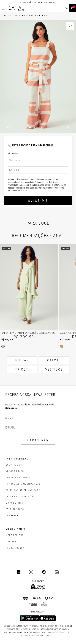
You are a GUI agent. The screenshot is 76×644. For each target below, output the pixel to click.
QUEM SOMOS (14, 465)
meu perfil (13, 542)
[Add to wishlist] (70, 26)
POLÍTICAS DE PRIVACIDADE (23, 490)
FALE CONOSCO (15, 509)
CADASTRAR (38, 440)
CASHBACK (12, 516)
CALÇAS (54, 360)
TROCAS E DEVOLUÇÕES (20, 497)
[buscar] (67, 8)
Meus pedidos (15, 535)
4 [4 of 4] (46, 128)
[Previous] (9, 128)
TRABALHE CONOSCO (18, 477)
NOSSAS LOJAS (15, 471)
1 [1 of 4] (30, 128)
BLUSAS (22, 360)
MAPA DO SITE (14, 503)
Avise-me (38, 201)
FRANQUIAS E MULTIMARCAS (23, 484)
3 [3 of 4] (41, 128)
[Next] (67, 128)
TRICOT (22, 369)
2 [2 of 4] (35, 128)
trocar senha (15, 548)
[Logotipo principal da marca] (16, 9)
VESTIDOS (54, 369)
